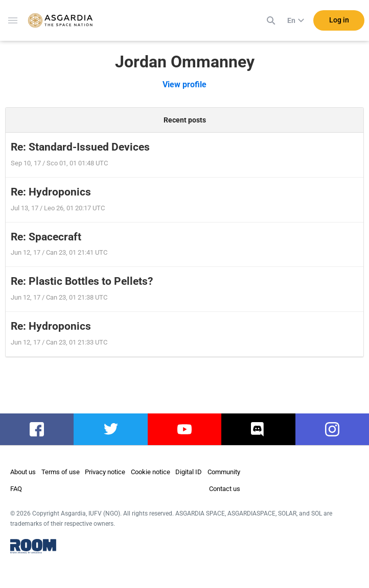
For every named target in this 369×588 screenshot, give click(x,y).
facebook (37, 429)
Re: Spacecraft (46, 237)
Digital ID (189, 472)
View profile (184, 84)
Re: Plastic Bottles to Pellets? (82, 281)
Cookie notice (151, 472)
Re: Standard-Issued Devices (80, 147)
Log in (339, 20)
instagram (332, 429)
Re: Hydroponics (51, 192)
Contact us (225, 489)
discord (258, 429)
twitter (111, 429)
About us (23, 472)
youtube (184, 429)
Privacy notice (105, 472)
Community (224, 472)
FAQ (16, 489)
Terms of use (61, 472)
